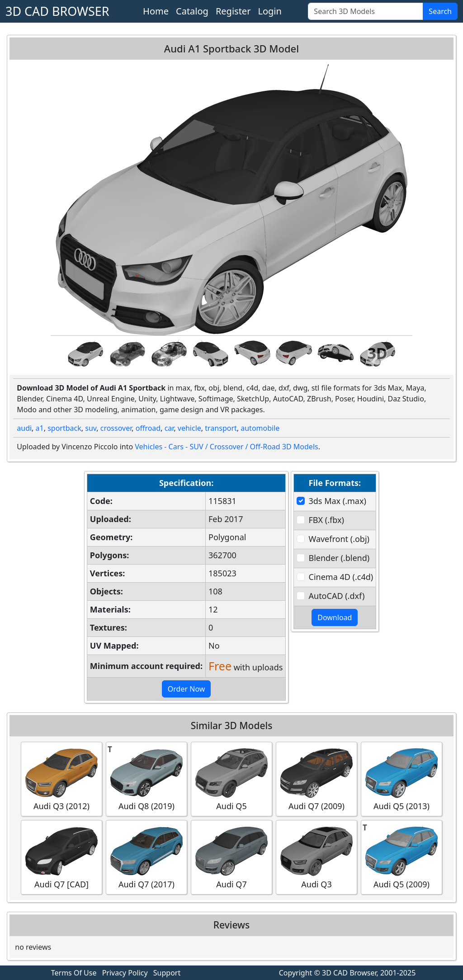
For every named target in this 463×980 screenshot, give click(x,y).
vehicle (189, 428)
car (169, 428)
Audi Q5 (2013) (402, 779)
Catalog (192, 11)
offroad (148, 428)
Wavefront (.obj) (339, 539)
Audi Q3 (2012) (61, 779)
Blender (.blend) (339, 558)
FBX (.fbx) (326, 520)
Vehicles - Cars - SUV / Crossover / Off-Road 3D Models (226, 447)
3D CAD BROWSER (57, 11)
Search (440, 11)
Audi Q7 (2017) (146, 857)
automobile (260, 428)
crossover (116, 428)
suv (91, 428)
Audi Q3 (317, 857)
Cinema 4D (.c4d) (341, 577)
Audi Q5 (231, 779)
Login (269, 11)
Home (156, 11)
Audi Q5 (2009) (402, 857)
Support (167, 973)
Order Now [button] (187, 689)
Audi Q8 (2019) (146, 779)
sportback (64, 428)
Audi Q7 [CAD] (61, 857)
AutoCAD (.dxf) (337, 596)
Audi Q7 (231, 857)
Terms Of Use (74, 973)
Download (335, 617)
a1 (40, 428)
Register (233, 11)
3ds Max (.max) (338, 501)
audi (24, 428)
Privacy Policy (125, 973)
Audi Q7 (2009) (317, 779)
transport (221, 428)
